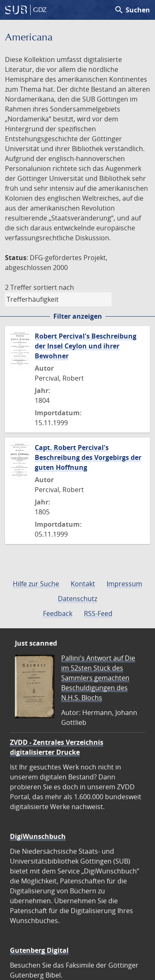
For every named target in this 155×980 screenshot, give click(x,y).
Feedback (58, 613)
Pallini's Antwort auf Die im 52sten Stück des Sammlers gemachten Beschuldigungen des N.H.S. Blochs (98, 678)
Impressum (124, 584)
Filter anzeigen (78, 316)
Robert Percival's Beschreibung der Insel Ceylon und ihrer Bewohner (86, 346)
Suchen (132, 10)
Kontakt (83, 584)
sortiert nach (54, 287)
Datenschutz (77, 599)
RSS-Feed (98, 613)
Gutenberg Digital (39, 950)
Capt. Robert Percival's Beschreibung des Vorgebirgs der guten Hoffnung (88, 457)
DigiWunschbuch (38, 836)
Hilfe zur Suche (36, 584)
